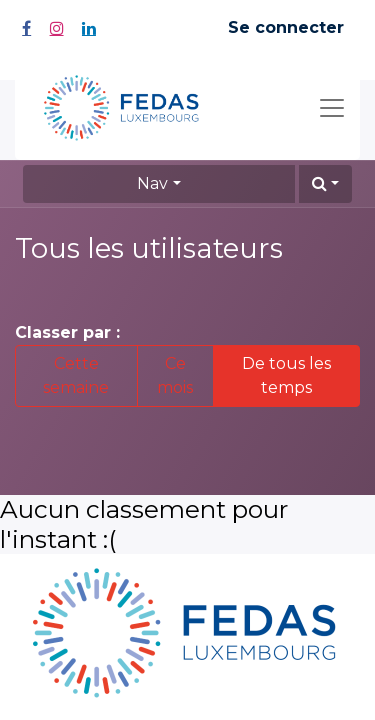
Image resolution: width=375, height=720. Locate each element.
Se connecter (286, 27)
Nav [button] (152, 183)
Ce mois (175, 375)
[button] (325, 184)
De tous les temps (286, 375)
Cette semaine (76, 375)
